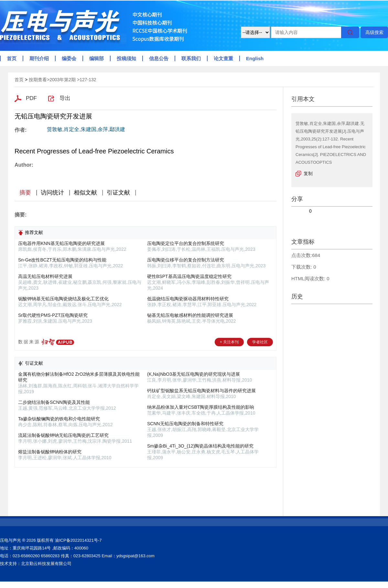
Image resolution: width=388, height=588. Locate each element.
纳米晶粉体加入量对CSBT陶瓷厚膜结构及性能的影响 (201, 407)
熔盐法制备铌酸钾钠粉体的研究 (50, 452)
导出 (65, 98)
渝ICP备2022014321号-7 (78, 540)
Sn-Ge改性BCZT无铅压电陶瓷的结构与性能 (62, 260)
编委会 (69, 58)
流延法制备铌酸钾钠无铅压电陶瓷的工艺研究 (63, 435)
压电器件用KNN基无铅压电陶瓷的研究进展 (61, 243)
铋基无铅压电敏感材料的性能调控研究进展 (190, 315)
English (255, 58)
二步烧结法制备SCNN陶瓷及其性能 (54, 402)
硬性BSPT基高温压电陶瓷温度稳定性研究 (189, 276)
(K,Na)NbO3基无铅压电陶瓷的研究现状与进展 (194, 374)
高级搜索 (374, 32)
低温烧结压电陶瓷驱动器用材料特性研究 (188, 299)
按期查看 (38, 80)
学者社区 (260, 342)
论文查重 (223, 58)
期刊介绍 (39, 58)
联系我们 (191, 58)
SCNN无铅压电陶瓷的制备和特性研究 (185, 424)
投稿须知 (126, 58)
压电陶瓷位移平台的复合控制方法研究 (186, 260)
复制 (308, 173)
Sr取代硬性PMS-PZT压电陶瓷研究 (53, 315)
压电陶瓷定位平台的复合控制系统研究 (186, 243)
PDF (31, 98)
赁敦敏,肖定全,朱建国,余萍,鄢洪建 (86, 129)
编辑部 (97, 58)
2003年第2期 (63, 80)
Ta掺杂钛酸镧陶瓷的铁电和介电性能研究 (59, 419)
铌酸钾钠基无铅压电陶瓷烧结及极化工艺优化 (63, 299)
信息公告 (159, 58)
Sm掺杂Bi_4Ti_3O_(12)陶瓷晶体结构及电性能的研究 (200, 446)
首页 (12, 58)
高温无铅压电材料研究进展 (45, 276)
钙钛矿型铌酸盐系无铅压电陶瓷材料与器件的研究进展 (201, 391)
